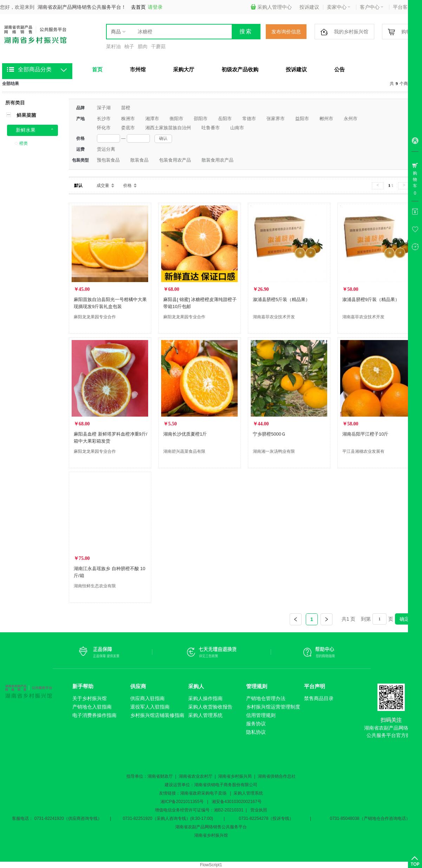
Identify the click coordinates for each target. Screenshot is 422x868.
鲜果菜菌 (26, 115)
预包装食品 (108, 160)
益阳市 (302, 119)
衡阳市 (176, 119)
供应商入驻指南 (147, 698)
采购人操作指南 (205, 698)
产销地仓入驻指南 (92, 707)
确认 (163, 138)
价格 (127, 185)
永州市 (351, 119)
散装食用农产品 (217, 160)
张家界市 (276, 119)
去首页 (138, 7)
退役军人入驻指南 (150, 707)
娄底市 (128, 128)
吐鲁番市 (211, 128)
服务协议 (256, 724)
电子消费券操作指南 (94, 715)
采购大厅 (184, 69)
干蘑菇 (158, 46)
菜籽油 (113, 46)
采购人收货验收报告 (210, 707)
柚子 (129, 46)
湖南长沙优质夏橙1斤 (185, 434)
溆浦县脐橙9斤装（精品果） (371, 299)
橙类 (24, 143)
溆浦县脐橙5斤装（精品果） (281, 299)
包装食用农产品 (175, 160)
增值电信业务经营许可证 (178, 810)
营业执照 (259, 810)
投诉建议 (309, 7)
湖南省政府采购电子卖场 (203, 793)
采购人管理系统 (205, 715)
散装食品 (139, 160)
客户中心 (372, 7)
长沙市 (104, 119)
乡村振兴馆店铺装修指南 (157, 715)
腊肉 (143, 46)
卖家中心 (339, 7)
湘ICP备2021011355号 (182, 802)
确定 (404, 619)
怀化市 (104, 128)
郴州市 (326, 119)
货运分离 (106, 149)
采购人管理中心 (271, 7)
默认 (78, 185)
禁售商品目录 (319, 698)
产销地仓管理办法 (266, 698)
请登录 (155, 7)
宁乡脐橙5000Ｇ (269, 434)
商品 (116, 32)
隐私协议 (256, 732)
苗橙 (126, 108)
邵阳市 (201, 119)
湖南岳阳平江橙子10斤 (365, 434)
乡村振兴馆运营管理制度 (273, 707)
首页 (97, 69)
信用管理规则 (261, 715)
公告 (339, 69)
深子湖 (104, 108)
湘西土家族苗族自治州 (168, 128)
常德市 (249, 119)
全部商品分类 (35, 69)
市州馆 (138, 69)
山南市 (237, 128)
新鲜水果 (26, 130)
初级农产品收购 (240, 69)
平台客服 (405, 7)
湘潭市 (152, 119)
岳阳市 (225, 119)
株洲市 (128, 119)
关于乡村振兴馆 (90, 698)
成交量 (103, 185)
